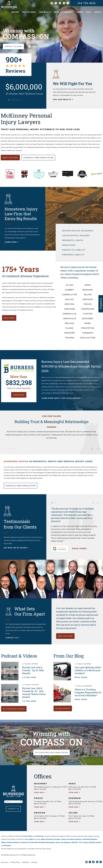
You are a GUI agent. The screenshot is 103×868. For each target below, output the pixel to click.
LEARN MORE (12, 242)
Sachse (98, 842)
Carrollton (71, 839)
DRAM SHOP (69, 245)
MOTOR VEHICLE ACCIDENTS (78, 231)
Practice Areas (29, 12)
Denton (78, 839)
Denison (8, 846)
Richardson (51, 842)
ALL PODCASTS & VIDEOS (14, 709)
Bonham (94, 839)
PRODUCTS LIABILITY (74, 250)
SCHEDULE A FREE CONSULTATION (20, 486)
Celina (64, 839)
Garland (10, 842)
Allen (43, 839)
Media (57, 12)
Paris (31, 836)
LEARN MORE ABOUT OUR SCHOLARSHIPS (62, 398)
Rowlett (92, 842)
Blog (88, 12)
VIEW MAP (40, 793)
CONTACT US (13, 638)
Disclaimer (26, 862)
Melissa (16, 842)
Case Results (45, 12)
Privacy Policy (15, 862)
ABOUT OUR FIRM (10, 158)
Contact (98, 12)
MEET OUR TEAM (65, 636)
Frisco (26, 836)
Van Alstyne (65, 842)
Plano (32, 839)
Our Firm (15, 12)
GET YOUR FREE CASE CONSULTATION (52, 753)
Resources (5, 862)
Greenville (34, 842)
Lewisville (86, 839)
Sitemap (34, 862)
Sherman (40, 836)
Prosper (57, 839)
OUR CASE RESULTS (63, 100)
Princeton (50, 839)
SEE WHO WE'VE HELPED (16, 548)
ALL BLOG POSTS (63, 709)
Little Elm (75, 842)
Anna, (58, 842)
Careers (79, 12)
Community (67, 12)
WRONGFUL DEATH (73, 240)
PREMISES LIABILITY (73, 255)
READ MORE (9, 318)
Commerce (25, 842)
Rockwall (42, 842)
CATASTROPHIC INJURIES (76, 236)
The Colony (84, 842)
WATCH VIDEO (36, 47)
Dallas (4, 842)
